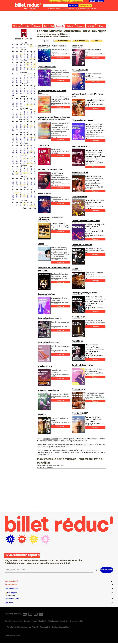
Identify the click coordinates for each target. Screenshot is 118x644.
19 (17, 58)
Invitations (54, 1)
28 (17, 48)
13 (21, 56)
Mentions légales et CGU (58, 621)
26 (35, 46)
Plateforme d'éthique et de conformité (22, 627)
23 (31, 58)
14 (24, 56)
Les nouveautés (68, 9)
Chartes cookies (77, 621)
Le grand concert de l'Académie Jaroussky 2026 (68, 444)
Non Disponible (81, 41)
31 (35, 59)
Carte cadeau (77, 1)
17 (35, 56)
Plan (96, 41)
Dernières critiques (82, 9)
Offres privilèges (85, 6)
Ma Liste (94, 9)
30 (24, 48)
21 (24, 58)
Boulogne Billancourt (50, 439)
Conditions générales (14, 621)
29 (21, 48)
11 (13, 56)
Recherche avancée (55, 9)
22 (28, 58)
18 (13, 58)
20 (21, 58)
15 (28, 56)
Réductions (64, 1)
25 (31, 46)
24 (35, 58)
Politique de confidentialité (35, 621)
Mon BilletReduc (97, 1)
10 (35, 54)
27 (13, 48)
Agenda (46, 41)
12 (17, 56)
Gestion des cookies (60, 627)
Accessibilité (45, 627)
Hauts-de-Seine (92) (31, 10)
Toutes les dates (29, 208)
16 (31, 56)
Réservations (63, 41)
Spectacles (87, 450)
